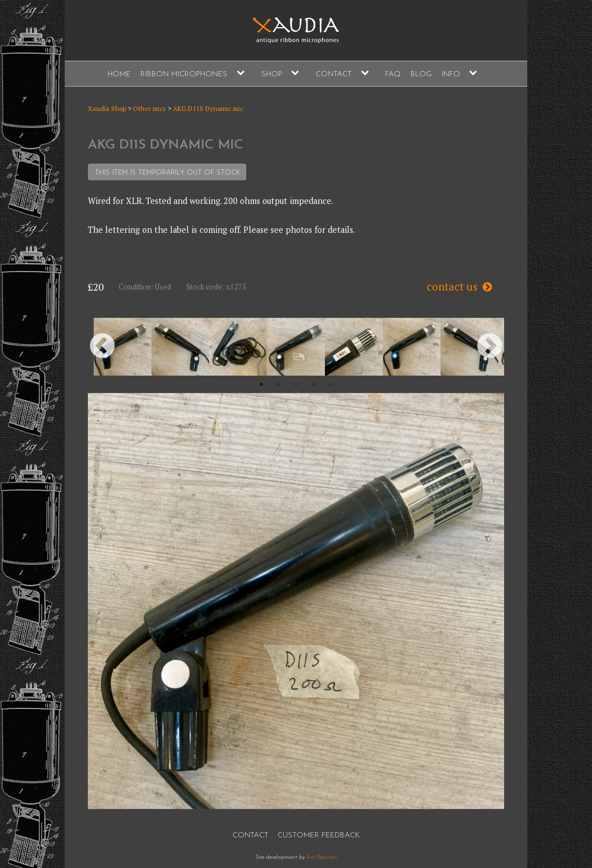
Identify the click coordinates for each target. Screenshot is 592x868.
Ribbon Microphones (184, 74)
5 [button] (331, 384)
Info (451, 74)
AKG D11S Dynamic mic (208, 108)
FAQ (393, 74)
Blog (421, 74)
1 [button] (261, 384)
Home (119, 74)
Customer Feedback (319, 835)
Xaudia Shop (107, 108)
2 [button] (279, 384)
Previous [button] (102, 347)
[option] (123, 347)
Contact (334, 74)
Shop (272, 74)
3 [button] (296, 384)
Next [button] (490, 347)
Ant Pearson (322, 857)
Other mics (149, 108)
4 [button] (313, 384)
